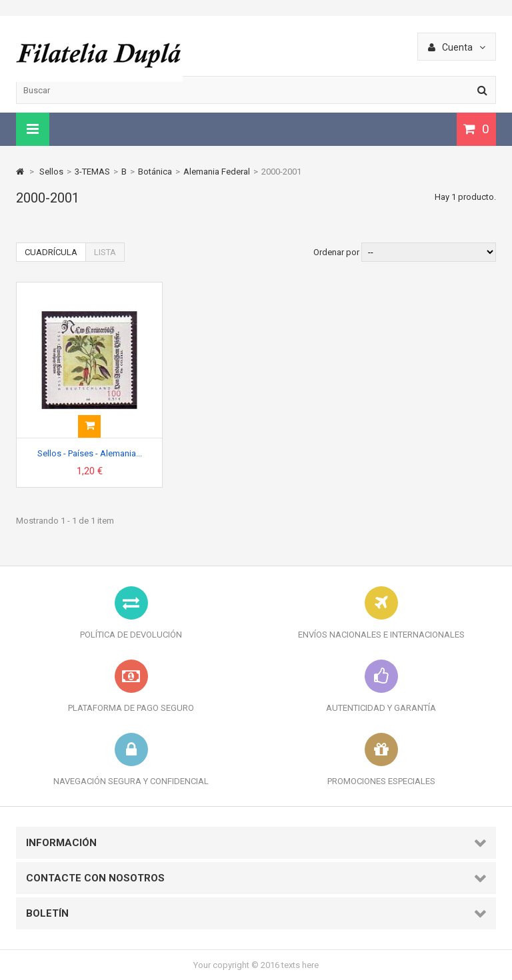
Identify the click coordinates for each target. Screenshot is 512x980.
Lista (105, 252)
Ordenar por (336, 252)
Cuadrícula (51, 252)
